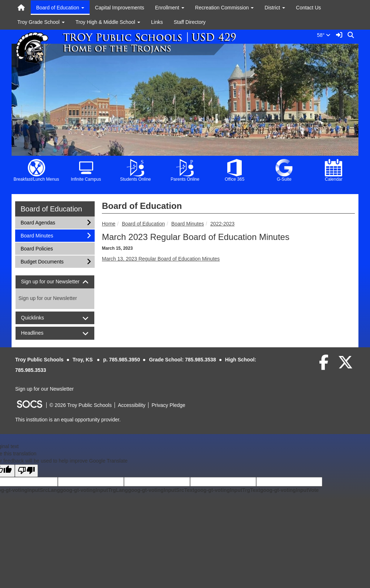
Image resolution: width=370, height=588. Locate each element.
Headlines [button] (38, 333)
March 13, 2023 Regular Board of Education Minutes (161, 259)
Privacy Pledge (168, 405)
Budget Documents (42, 261)
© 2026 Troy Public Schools (81, 405)
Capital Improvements (120, 8)
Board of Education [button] (60, 8)
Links (157, 22)
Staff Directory (190, 22)
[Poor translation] (26, 471)
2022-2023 (222, 224)
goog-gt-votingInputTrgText (227, 490)
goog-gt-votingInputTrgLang (94, 490)
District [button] (275, 8)
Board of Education (143, 224)
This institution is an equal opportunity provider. (68, 420)
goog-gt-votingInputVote (289, 490)
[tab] (55, 282)
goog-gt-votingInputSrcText (161, 490)
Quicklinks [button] (39, 318)
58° (325, 35)
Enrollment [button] (170, 8)
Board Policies (37, 248)
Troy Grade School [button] (41, 22)
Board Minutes (188, 224)
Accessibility (132, 405)
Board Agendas (38, 222)
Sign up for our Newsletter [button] (55, 282)
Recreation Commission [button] (225, 8)
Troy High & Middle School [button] (108, 22)
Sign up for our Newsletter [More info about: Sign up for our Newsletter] (48, 298)
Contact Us (308, 8)
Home (109, 224)
